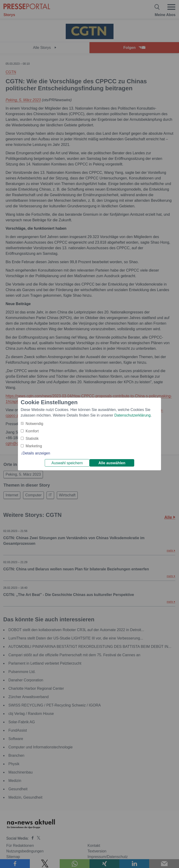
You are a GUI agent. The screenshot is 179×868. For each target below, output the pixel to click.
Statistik (32, 439)
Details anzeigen (36, 453)
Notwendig (34, 424)
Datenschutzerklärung (132, 415)
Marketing (34, 446)
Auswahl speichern (67, 463)
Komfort (32, 431)
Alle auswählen (112, 463)
